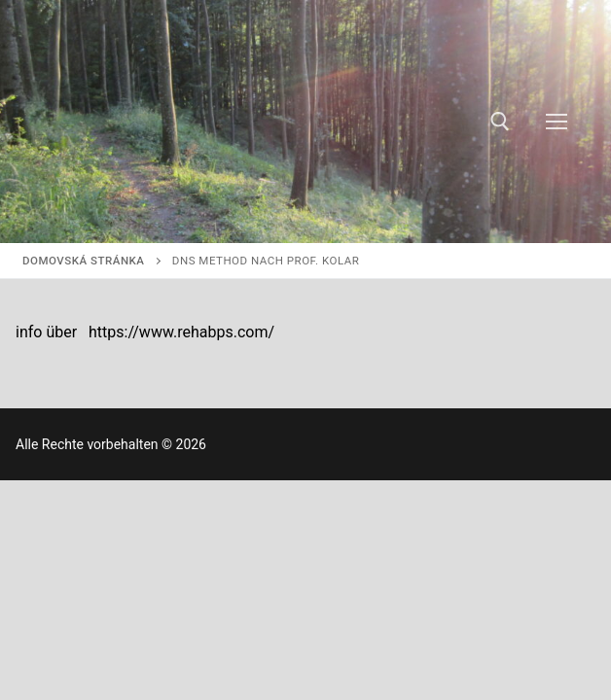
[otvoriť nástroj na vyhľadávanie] (500, 122)
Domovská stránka (83, 261)
